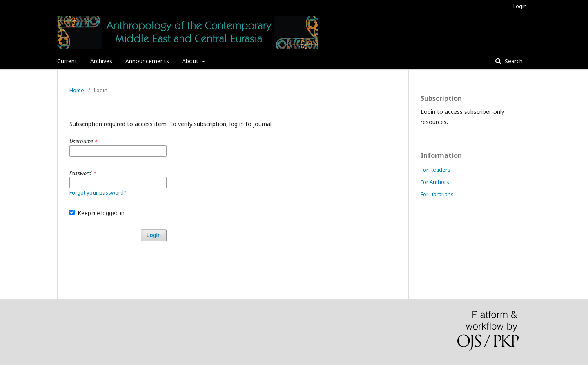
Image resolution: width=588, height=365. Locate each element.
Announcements (147, 61)
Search (513, 61)
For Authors (435, 182)
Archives (101, 61)
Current (67, 61)
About (191, 61)
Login (520, 6)
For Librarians (437, 194)
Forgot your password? (98, 192)
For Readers (435, 170)
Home (77, 90)
